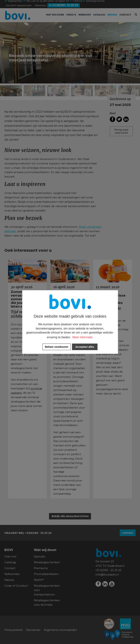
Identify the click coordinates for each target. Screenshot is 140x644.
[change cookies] (57, 347)
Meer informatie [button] (82, 337)
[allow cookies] (85, 347)
